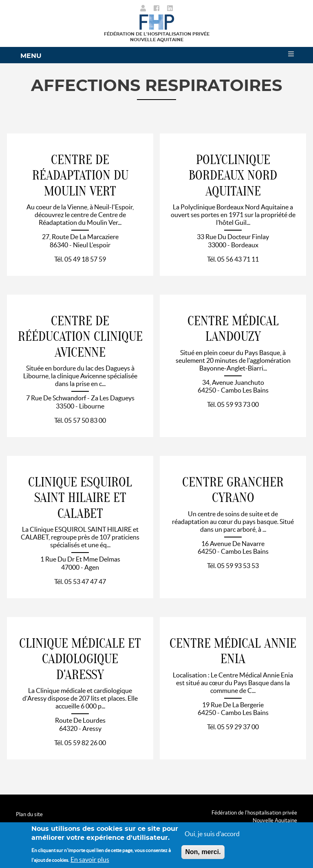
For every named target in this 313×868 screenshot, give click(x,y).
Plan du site (29, 814)
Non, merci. (203, 853)
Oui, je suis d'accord (212, 835)
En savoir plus (90, 860)
